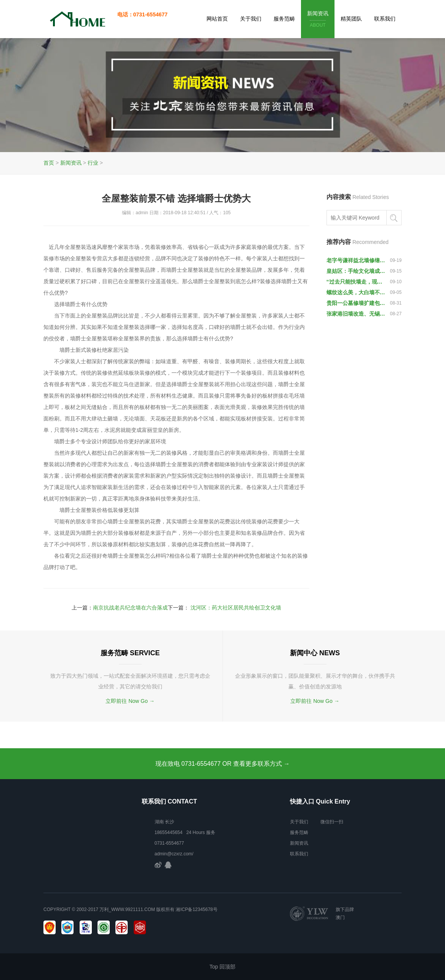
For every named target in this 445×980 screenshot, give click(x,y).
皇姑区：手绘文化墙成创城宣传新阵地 (357, 271)
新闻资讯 (318, 20)
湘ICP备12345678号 (196, 909)
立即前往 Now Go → (130, 701)
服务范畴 (284, 19)
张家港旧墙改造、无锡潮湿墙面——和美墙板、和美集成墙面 (357, 314)
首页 (49, 163)
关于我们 (251, 19)
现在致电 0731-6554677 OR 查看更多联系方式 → (223, 764)
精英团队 (351, 19)
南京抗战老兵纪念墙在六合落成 (130, 608)
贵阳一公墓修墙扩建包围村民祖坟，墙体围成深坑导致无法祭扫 (357, 303)
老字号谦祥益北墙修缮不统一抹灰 (357, 260)
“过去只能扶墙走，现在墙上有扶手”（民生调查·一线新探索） (357, 282)
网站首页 (217, 19)
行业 (93, 163)
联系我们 (385, 19)
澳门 (340, 917)
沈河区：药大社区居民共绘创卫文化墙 (236, 608)
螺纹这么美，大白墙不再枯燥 (357, 292)
